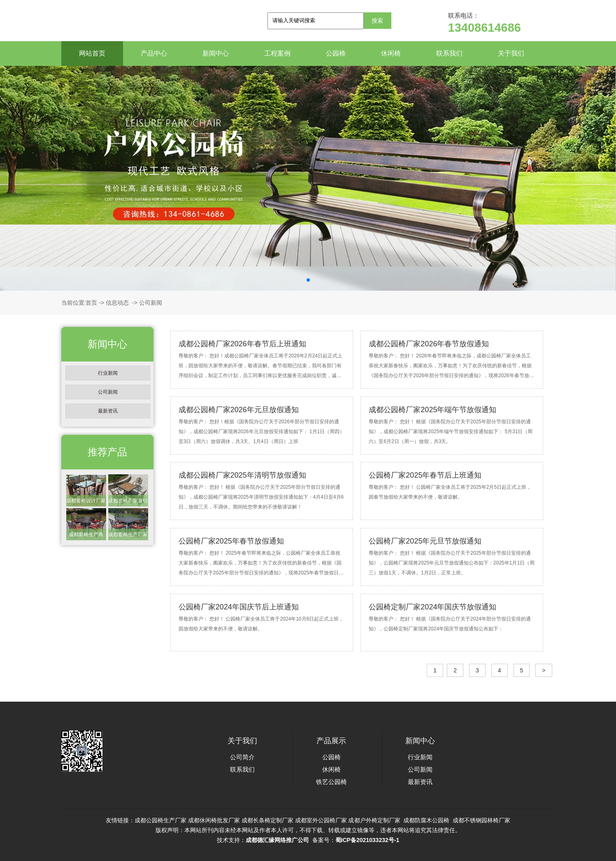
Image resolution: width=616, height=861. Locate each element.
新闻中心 (216, 53)
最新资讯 (108, 411)
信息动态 (117, 303)
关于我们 (511, 53)
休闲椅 (391, 53)
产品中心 (154, 53)
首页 (91, 303)
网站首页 (92, 53)
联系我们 (449, 53)
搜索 (377, 21)
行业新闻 (108, 373)
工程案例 (277, 53)
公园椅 (336, 53)
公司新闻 (108, 392)
